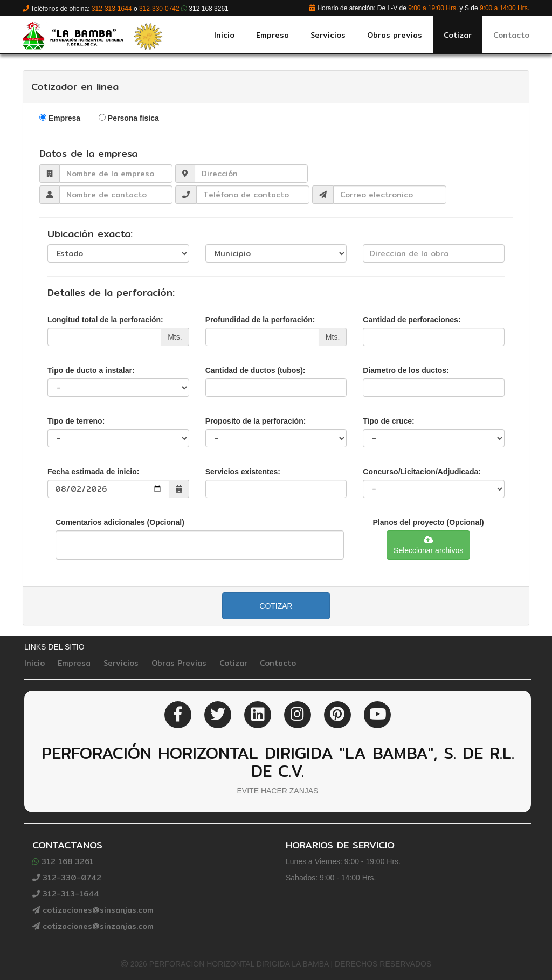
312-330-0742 (67, 878)
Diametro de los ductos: (406, 370)
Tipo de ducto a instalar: (91, 370)
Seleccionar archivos (428, 545)
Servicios (121, 663)
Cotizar (276, 606)
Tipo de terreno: (76, 421)
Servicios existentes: (243, 472)
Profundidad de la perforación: (260, 320)
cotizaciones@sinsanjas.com (93, 910)
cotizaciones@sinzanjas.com (93, 926)
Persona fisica (133, 118)
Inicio (34, 663)
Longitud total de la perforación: (105, 320)
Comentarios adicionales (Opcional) (120, 522)
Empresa (64, 118)
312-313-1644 (66, 894)
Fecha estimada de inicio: (93, 472)
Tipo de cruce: (388, 421)
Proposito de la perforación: (256, 421)
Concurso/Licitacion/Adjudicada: (422, 472)
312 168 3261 (63, 861)
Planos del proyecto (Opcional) (429, 522)
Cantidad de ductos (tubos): (256, 370)
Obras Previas (179, 663)
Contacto (278, 663)
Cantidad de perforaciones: (412, 320)
